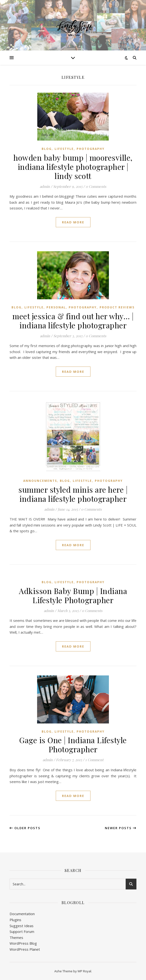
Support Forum (22, 931)
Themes (16, 937)
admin (45, 186)
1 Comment (94, 760)
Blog (47, 149)
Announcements (40, 481)
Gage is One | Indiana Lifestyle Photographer (73, 744)
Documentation (22, 914)
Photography (91, 149)
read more (73, 222)
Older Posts (25, 828)
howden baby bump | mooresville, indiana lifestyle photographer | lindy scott (73, 167)
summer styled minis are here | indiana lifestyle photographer (73, 494)
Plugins (15, 920)
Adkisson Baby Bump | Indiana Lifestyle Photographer (73, 595)
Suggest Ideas (22, 926)
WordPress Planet (25, 949)
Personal (56, 307)
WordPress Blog (23, 943)
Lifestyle (64, 149)
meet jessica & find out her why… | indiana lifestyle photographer (73, 321)
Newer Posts (121, 828)
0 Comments (96, 186)
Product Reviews (117, 307)
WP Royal (84, 971)
